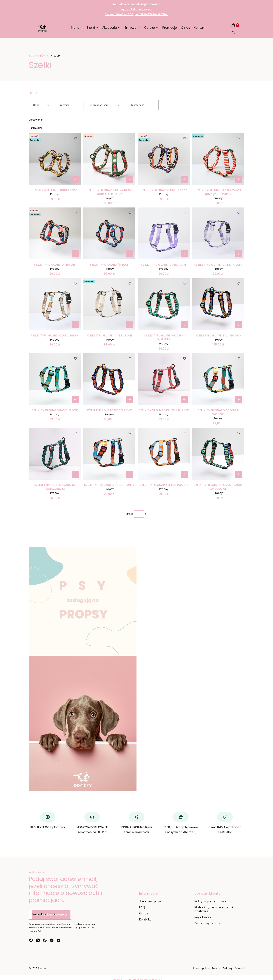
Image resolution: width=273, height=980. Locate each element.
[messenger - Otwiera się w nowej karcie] (52, 940)
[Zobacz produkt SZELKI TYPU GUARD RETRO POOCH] (184, 474)
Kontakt (145, 919)
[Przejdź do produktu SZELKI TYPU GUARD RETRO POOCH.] (164, 454)
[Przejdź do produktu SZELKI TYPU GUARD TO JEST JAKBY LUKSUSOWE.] (218, 454)
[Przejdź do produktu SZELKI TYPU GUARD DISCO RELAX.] (109, 379)
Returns (216, 968)
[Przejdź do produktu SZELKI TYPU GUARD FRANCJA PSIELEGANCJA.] (55, 454)
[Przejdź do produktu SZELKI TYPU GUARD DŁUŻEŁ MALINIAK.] (164, 379)
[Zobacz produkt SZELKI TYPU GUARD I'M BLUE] (130, 254)
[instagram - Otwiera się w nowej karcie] (38, 940)
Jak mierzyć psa (151, 901)
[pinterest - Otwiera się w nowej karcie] (45, 940)
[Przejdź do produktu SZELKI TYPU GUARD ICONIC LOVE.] (164, 233)
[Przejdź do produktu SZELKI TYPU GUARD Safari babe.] (55, 159)
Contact (240, 968)
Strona (130, 514)
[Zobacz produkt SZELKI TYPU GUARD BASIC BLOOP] (75, 399)
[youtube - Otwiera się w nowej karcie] (59, 940)
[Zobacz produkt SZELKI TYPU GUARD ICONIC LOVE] (184, 254)
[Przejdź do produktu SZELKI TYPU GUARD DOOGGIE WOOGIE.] (218, 379)
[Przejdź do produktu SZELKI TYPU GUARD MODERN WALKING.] (164, 304)
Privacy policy (201, 968)
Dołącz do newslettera (51, 915)
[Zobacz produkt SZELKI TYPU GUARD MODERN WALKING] (184, 325)
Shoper (42, 968)
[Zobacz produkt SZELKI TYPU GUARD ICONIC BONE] (130, 325)
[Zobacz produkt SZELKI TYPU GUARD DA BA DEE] (75, 254)
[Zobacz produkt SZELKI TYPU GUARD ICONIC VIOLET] (239, 254)
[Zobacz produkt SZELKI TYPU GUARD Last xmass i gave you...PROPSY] (239, 179)
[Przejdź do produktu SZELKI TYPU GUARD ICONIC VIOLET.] (218, 233)
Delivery (228, 968)
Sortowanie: (36, 120)
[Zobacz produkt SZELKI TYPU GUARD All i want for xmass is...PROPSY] (130, 179)
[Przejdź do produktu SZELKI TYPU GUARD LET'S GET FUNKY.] (109, 454)
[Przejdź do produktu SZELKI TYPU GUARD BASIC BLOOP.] (55, 379)
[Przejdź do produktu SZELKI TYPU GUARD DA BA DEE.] (55, 233)
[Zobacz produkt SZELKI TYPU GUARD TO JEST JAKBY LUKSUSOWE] (239, 474)
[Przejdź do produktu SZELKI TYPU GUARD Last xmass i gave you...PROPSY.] (218, 159)
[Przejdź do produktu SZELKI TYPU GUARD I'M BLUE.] (109, 233)
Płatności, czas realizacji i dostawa (214, 909)
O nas (144, 913)
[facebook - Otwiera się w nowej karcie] (31, 940)
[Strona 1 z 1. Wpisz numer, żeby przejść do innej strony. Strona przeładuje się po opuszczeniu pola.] (139, 514)
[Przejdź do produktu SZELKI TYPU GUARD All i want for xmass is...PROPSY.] (109, 159)
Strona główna (39, 56)
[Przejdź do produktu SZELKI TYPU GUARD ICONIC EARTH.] (55, 304)
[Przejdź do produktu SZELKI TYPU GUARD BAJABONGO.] (218, 304)
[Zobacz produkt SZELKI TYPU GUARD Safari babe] (75, 179)
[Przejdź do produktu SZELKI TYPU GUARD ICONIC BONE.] (109, 304)
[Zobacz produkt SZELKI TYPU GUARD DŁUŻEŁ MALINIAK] (184, 399)
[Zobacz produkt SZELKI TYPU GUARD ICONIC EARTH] (75, 325)
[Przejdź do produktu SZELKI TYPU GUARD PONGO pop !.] (164, 159)
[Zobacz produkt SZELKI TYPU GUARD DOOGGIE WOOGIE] (239, 399)
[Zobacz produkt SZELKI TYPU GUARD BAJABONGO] (239, 325)
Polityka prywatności (210, 901)
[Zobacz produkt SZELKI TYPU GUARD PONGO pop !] (184, 179)
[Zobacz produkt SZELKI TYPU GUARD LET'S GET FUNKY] (130, 474)
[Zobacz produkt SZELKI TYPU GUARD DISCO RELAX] (130, 399)
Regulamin (203, 917)
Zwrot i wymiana (207, 923)
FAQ (142, 907)
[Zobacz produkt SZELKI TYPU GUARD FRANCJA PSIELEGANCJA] (75, 474)
